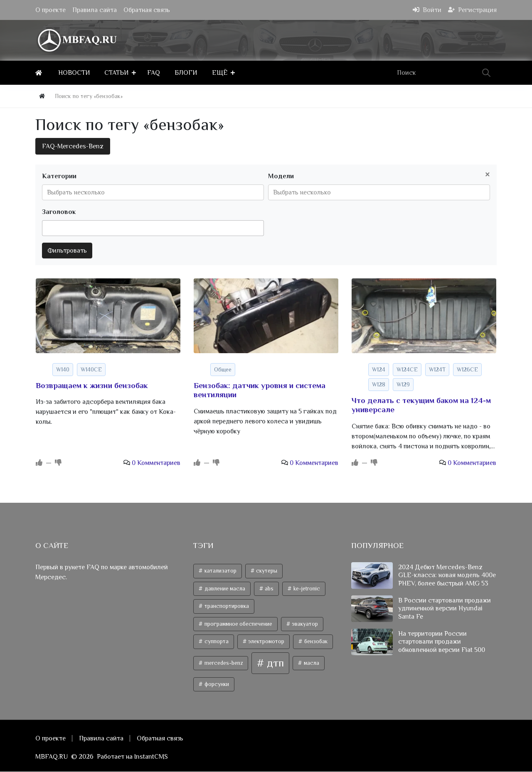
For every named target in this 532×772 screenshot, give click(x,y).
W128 (379, 384)
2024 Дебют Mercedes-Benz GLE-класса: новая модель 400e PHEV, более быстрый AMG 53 (447, 575)
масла (311, 663)
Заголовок (59, 212)
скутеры (266, 571)
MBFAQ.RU (52, 757)
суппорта (216, 642)
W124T (437, 369)
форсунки (216, 684)
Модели (281, 176)
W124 (379, 369)
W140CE (91, 369)
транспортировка (226, 606)
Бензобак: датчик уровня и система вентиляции (260, 390)
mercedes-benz (223, 663)
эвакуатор (304, 624)
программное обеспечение (238, 624)
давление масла (224, 589)
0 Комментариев (156, 463)
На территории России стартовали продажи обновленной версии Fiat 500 (442, 642)
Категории (59, 176)
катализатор (220, 571)
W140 (63, 369)
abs (268, 589)
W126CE (467, 369)
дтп (274, 663)
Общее (223, 369)
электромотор (266, 642)
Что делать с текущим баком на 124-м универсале (421, 405)
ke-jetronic (306, 589)
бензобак (315, 642)
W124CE (407, 369)
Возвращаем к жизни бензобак (92, 385)
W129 (403, 384)
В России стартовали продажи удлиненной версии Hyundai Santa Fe (445, 609)
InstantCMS (151, 757)
